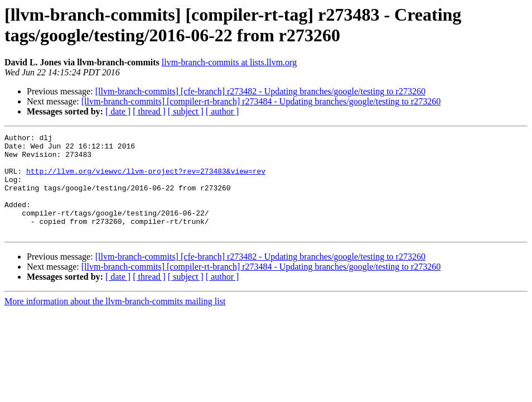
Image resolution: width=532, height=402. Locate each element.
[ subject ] (186, 111)
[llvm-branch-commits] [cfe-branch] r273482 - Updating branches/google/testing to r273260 (260, 91)
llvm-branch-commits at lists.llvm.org (229, 62)
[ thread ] (149, 111)
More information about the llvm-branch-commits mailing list (115, 321)
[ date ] (118, 111)
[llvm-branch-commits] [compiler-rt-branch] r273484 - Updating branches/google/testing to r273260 (261, 101)
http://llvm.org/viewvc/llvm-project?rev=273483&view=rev (146, 179)
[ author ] (223, 111)
